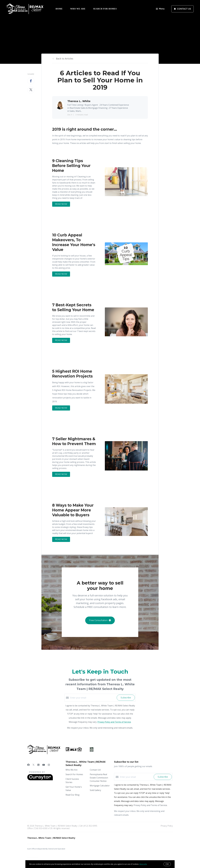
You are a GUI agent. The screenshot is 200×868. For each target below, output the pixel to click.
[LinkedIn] (38, 765)
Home (59, 9)
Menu (160, 9)
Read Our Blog (73, 795)
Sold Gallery (95, 790)
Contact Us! (95, 770)
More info (143, 864)
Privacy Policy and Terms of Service (114, 722)
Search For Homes (105, 9)
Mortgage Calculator (100, 786)
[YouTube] (44, 765)
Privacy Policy (167, 826)
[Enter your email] (93, 698)
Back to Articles (65, 59)
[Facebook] (28, 765)
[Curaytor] (40, 780)
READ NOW (61, 204)
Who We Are (78, 9)
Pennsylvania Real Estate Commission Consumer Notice (99, 778)
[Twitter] (33, 765)
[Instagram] (49, 765)
